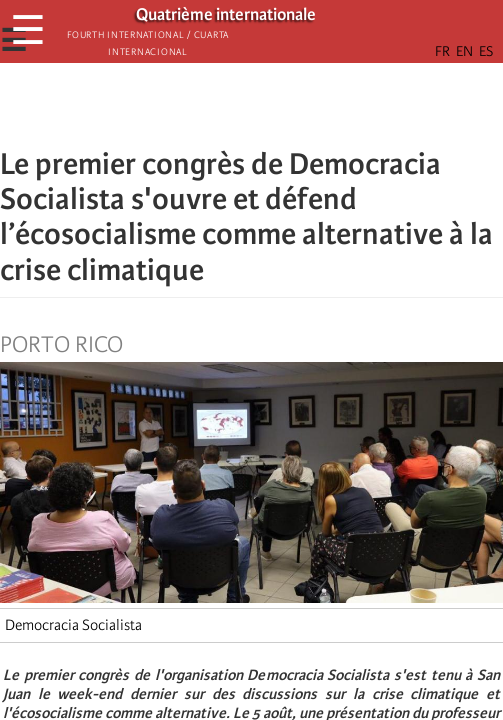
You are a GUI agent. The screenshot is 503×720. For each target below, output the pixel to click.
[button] (308, 105)
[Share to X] (224, 105)
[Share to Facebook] (196, 105)
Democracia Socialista (73, 625)
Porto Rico (61, 345)
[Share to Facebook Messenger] (252, 105)
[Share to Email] (280, 105)
